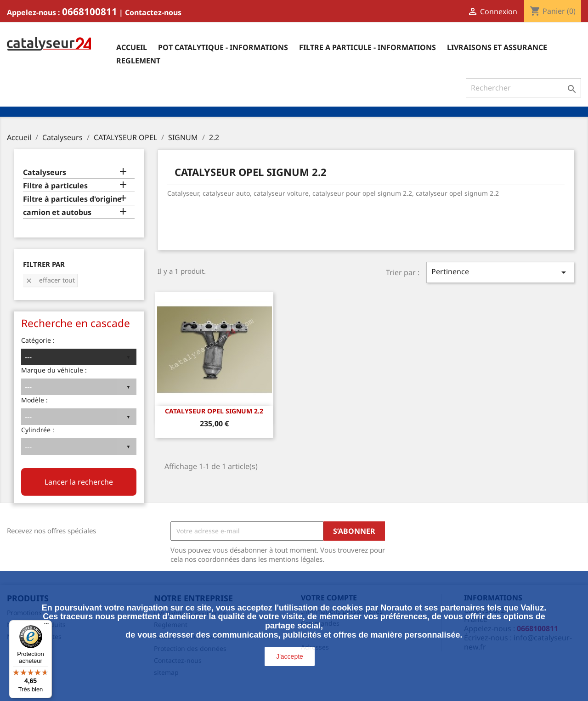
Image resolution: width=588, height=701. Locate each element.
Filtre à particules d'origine (72, 199)
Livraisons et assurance (497, 47)
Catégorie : (38, 340)
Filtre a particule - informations (367, 47)
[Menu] (46, 626)
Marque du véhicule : (54, 370)
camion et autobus (57, 212)
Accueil (132, 47)
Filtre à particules (55, 186)
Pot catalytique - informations (223, 47)
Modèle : (34, 400)
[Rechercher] (523, 88)
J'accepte (290, 656)
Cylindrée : (38, 430)
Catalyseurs (45, 172)
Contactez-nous (153, 12)
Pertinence (500, 272)
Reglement (138, 61)
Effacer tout (50, 280)
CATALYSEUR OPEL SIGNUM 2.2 (214, 411)
